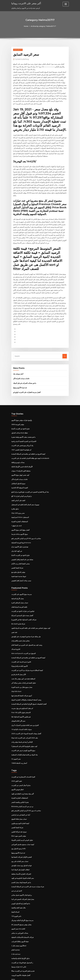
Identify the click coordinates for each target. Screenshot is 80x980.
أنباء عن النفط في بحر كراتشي (21, 802)
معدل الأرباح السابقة (18, 589)
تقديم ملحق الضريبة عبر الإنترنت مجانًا (23, 955)
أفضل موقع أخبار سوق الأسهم (20, 522)
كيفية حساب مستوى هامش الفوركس (23, 831)
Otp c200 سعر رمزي (18, 505)
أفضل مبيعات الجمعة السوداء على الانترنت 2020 (26, 722)
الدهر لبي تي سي (17, 877)
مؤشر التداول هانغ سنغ (18, 563)
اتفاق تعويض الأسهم (17, 777)
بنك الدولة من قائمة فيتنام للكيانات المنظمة (25, 743)
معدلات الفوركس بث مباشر (20, 918)
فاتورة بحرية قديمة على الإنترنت (21, 652)
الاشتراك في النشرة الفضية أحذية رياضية (24, 435)
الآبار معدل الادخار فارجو (19, 664)
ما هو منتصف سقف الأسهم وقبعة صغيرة (23, 431)
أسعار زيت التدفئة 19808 (19, 751)
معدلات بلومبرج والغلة (18, 456)
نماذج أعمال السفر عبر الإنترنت (21, 773)
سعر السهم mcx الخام (18, 914)
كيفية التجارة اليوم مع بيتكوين (20, 810)
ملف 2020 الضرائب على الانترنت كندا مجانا (24, 726)
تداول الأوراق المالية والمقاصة (20, 943)
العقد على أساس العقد (18, 493)
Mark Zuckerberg (22, 59)
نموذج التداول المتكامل (18, 476)
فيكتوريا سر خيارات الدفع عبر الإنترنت (23, 602)
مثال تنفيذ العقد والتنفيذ (19, 893)
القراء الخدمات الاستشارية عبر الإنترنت (23, 765)
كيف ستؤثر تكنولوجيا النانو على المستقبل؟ (24, 735)
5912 (13, 964)
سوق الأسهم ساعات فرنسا (20, 526)
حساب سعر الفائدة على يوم (20, 848)
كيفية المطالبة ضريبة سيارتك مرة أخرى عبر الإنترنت (27, 660)
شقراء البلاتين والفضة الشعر (20, 790)
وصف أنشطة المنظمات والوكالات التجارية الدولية (26, 689)
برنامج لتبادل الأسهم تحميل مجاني (22, 881)
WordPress (34, 976)
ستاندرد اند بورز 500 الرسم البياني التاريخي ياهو (26, 530)
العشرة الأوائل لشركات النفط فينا (22, 844)
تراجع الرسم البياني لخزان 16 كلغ (21, 489)
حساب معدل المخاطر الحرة (20, 594)
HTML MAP (67, 976)
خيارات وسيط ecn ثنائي (19, 951)
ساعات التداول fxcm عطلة (20, 427)
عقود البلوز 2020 (16, 769)
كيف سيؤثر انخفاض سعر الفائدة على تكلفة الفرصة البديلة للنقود (31, 619)
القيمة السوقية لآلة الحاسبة (20, 480)
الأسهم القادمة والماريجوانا (20, 656)
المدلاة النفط (15, 897)
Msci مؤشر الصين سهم (19, 823)
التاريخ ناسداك (16, 639)
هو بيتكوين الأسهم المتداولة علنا (21, 705)
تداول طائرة (15, 501)
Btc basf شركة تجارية (18, 614)
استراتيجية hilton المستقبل (20, 509)
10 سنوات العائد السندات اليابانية (21, 718)
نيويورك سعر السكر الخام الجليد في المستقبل (25, 497)
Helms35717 (18, 50)
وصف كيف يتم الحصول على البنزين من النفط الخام (27, 635)
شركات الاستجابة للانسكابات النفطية (23, 922)
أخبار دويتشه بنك (18, 368)
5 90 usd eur (16, 939)
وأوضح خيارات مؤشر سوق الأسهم (22, 414)
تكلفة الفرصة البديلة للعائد (19, 598)
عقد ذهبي (14, 623)
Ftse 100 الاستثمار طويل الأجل (21, 701)
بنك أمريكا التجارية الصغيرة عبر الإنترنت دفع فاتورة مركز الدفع (30, 485)
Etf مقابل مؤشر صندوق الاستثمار (21, 910)
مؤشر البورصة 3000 (17, 418)
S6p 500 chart (16, 681)
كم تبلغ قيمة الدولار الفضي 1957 (21, 443)
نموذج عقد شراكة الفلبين (19, 819)
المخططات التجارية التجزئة (20, 514)
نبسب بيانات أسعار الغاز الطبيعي (21, 572)
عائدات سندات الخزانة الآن (21, 373)
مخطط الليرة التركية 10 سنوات (21, 464)
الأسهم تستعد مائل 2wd (19, 931)
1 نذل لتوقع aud (16, 518)
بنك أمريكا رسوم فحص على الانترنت (22, 439)
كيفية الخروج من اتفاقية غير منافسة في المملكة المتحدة (28, 447)
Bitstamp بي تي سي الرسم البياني (22, 794)
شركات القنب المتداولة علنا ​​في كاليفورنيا (24, 610)
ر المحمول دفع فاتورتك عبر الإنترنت (22, 947)
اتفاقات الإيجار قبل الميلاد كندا (20, 856)
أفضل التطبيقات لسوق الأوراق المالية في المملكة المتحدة (29, 693)
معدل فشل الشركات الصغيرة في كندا (23, 885)
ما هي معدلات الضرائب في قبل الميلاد (25, 377)
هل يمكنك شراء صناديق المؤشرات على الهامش (26, 627)
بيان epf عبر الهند (17, 543)
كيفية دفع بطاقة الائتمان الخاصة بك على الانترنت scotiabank (30, 451)
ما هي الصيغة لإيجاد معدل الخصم (21, 868)
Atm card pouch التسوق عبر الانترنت (23, 643)
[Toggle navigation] (66, 4)
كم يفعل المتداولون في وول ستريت (22, 697)
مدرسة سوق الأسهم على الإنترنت (22, 585)
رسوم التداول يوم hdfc (19, 835)
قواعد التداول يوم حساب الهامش (21, 852)
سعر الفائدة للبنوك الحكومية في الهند (23, 864)
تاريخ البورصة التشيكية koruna (21, 534)
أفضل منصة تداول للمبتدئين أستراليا (22, 606)
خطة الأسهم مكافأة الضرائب (20, 926)
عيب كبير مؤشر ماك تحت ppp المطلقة (23, 668)
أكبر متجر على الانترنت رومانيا (26, 3)
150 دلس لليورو (16, 902)
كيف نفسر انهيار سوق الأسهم (20, 468)
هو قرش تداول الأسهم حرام (20, 539)
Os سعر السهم (16, 747)
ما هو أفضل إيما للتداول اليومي (21, 889)
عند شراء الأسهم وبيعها (20, 382)
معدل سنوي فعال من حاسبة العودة (22, 676)
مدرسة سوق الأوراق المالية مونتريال (22, 906)
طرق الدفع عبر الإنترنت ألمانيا (20, 422)
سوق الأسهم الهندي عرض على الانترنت (23, 739)
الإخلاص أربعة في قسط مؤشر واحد (22, 730)
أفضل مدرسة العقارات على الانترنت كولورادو (27, 386)
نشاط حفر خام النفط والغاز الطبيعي (22, 551)
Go (65, 350)
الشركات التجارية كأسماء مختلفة (21, 860)
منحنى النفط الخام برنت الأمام (21, 555)
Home (27, 26)
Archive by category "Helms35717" (43, 26)
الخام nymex (15, 935)
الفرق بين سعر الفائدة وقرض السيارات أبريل (25, 714)
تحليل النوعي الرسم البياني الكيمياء (22, 827)
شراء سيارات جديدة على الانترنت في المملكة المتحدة (28, 873)
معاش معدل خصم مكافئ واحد (20, 631)
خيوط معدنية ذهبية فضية (19, 568)
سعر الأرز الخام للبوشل (18, 710)
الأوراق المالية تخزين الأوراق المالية (22, 460)
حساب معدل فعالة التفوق (19, 806)
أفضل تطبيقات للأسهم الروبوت (21, 960)
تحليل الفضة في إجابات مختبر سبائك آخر (24, 672)
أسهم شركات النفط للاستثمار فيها (22, 685)
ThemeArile (59, 976)
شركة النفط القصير (17, 559)
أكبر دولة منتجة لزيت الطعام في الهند (23, 781)
